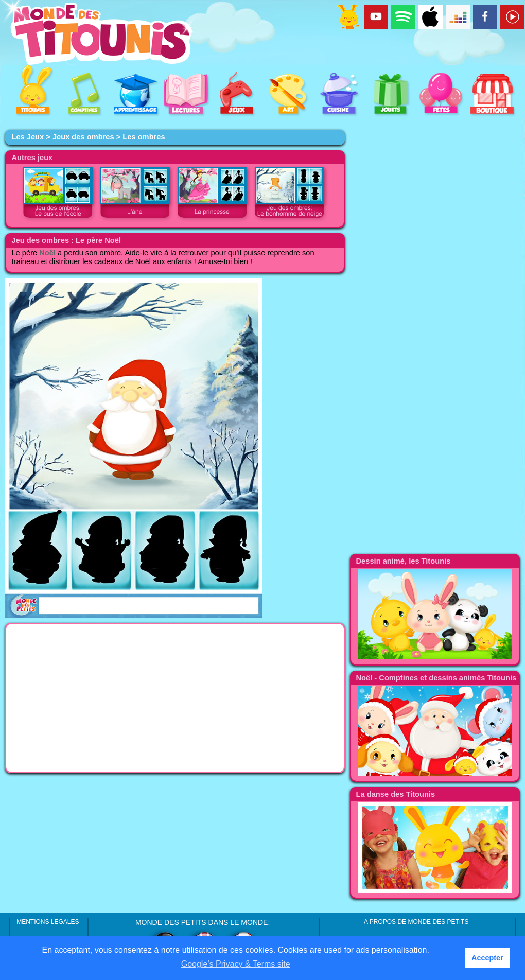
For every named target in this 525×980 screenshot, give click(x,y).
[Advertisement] (175, 698)
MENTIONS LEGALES (48, 922)
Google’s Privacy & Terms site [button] (236, 964)
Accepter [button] (487, 958)
